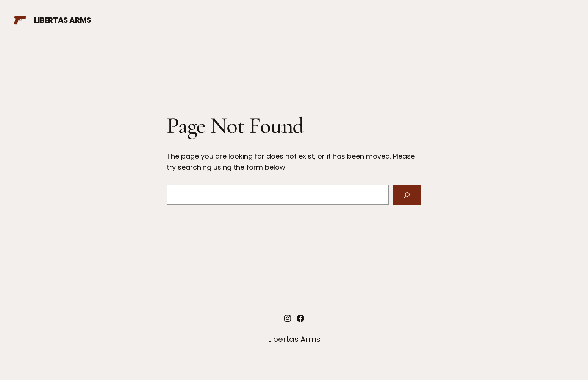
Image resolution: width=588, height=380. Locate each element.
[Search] (407, 195)
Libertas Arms (63, 20)
